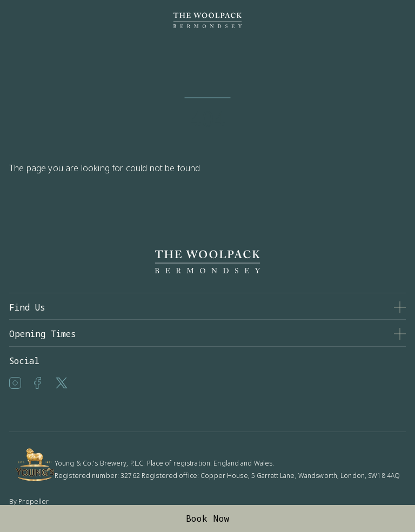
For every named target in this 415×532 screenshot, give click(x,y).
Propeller (34, 501)
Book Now (208, 518)
